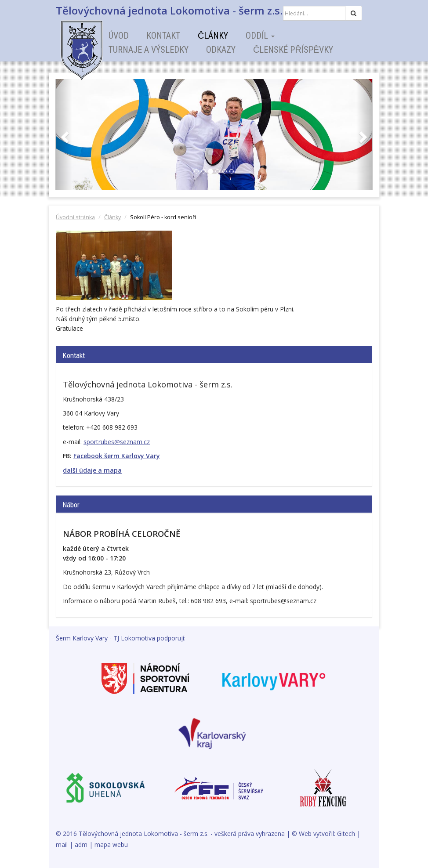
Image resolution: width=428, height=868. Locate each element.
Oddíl (260, 36)
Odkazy (221, 50)
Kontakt (163, 36)
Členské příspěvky (293, 50)
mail (62, 844)
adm (81, 844)
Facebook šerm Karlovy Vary (117, 456)
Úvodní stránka (75, 217)
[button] (64, 135)
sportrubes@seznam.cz (117, 442)
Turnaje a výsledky (149, 50)
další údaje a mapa (92, 470)
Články (213, 36)
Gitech (346, 834)
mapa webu (111, 844)
